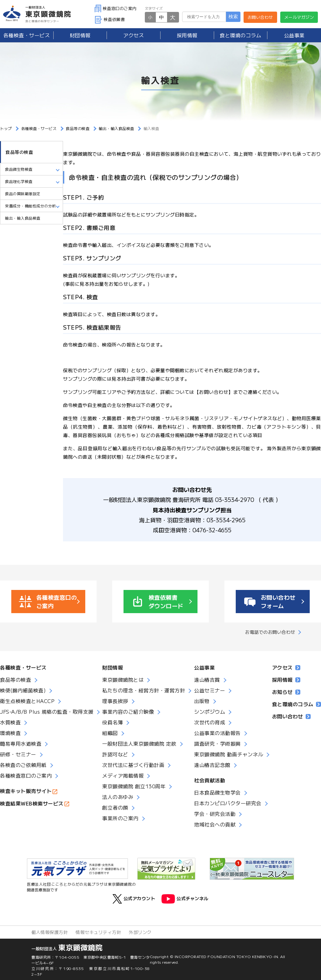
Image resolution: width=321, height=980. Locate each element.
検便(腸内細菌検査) (23, 690)
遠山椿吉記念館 (212, 765)
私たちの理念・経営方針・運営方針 (144, 690)
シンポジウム (210, 712)
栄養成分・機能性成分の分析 (31, 206)
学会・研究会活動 (215, 814)
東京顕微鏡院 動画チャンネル (229, 754)
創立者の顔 (115, 807)
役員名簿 (113, 722)
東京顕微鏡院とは (123, 680)
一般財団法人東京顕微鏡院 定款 (139, 743)
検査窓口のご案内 (116, 8)
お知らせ (286, 692)
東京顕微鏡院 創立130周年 (134, 786)
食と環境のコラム (240, 35)
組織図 (110, 733)
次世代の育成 (210, 722)
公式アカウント (134, 899)
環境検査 (10, 733)
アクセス (134, 35)
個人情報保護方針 (50, 932)
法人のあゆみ (118, 797)
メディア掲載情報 (123, 775)
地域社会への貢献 (215, 824)
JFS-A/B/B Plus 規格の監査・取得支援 (47, 712)
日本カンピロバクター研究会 (228, 803)
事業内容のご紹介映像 (128, 712)
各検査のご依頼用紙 (23, 765)
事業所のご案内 (120, 818)
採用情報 (187, 35)
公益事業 (294, 35)
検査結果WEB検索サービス (32, 803)
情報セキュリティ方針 (98, 932)
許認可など (115, 754)
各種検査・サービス (23, 667)
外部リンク (140, 932)
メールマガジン (299, 17)
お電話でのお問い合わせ (270, 632)
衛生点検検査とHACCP (27, 701)
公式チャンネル (185, 899)
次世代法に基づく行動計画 (133, 765)
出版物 (202, 701)
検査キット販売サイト (26, 791)
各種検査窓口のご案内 (26, 775)
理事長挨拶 (115, 701)
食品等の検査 (19, 152)
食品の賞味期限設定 (23, 193)
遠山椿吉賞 (207, 680)
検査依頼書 (110, 19)
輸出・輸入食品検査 (23, 218)
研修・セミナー (18, 754)
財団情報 (80, 35)
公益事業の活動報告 (217, 733)
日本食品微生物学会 (217, 792)
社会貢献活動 (210, 780)
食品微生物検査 (19, 169)
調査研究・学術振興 (217, 743)
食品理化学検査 (19, 181)
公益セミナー (210, 690)
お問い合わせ (260, 17)
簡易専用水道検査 (21, 743)
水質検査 (10, 722)
